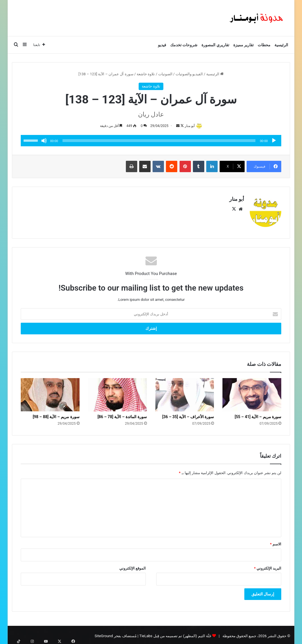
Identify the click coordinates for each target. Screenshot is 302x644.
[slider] (159, 141)
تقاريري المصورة (215, 45)
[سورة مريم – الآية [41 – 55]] (252, 392)
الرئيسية (281, 45)
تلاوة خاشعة (146, 74)
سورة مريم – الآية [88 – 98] (56, 414)
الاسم (276, 542)
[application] (151, 141)
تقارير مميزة (243, 45)
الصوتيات (165, 74)
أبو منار (188, 126)
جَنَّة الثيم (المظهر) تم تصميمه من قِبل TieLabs (175, 634)
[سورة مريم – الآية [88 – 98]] (50, 392)
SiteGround (104, 634)
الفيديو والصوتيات (189, 74)
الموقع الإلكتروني (133, 566)
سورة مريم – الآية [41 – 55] (258, 414)
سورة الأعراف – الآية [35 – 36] (188, 414)
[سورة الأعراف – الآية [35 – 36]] (185, 392)
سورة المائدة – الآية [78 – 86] (122, 414)
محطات (264, 45)
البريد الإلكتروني (268, 566)
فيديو (162, 45)
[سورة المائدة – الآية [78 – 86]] (117, 392)
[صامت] (44, 141)
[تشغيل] (274, 141)
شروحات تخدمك (184, 45)
